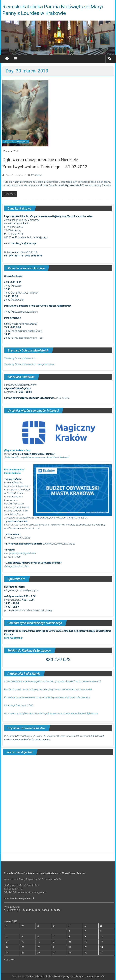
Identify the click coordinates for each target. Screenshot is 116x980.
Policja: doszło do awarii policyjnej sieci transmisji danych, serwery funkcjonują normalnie (48, 689)
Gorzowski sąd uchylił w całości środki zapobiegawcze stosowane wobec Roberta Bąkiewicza (51, 714)
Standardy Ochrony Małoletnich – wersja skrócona (29, 364)
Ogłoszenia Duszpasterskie (16, 142)
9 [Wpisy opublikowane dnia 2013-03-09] (85, 937)
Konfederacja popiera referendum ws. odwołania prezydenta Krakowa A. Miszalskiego (47, 697)
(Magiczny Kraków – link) (17, 450)
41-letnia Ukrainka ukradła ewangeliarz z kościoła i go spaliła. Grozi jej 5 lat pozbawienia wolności (52, 681)
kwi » (12, 960)
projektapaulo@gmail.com (23, 553)
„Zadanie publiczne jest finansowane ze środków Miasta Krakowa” (37, 457)
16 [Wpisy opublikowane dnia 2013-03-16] (86, 942)
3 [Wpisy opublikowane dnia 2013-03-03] (101, 931)
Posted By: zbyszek (14, 175)
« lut (6, 960)
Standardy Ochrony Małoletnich (20, 358)
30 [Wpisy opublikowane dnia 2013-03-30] (86, 953)
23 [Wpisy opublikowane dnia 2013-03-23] (86, 947)
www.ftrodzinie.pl (13, 638)
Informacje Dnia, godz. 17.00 (19, 705)
